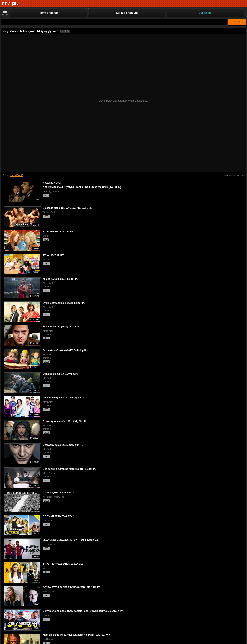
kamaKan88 (17, 175)
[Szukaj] (114, 22)
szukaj (237, 22)
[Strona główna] (10, 4)
